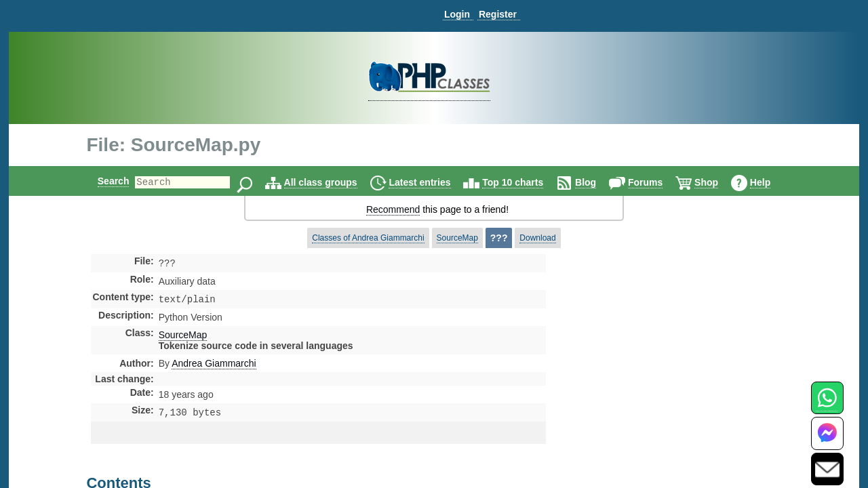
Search (102, 181)
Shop (718, 182)
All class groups (332, 182)
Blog (597, 182)
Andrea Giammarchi (214, 366)
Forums (657, 182)
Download (537, 238)
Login (457, 14)
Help (772, 182)
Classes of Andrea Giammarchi (368, 238)
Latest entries (431, 182)
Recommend (393, 209)
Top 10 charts (524, 182)
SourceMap (457, 238)
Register (498, 14)
